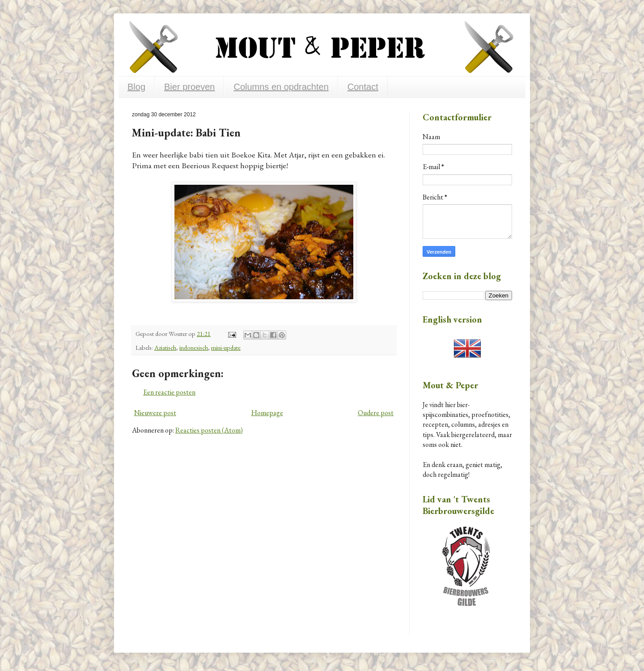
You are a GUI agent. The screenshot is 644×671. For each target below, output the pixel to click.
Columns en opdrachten (281, 87)
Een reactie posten (169, 392)
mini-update (226, 347)
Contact (363, 87)
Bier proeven (189, 87)
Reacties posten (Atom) (209, 430)
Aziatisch (165, 347)
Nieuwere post (155, 413)
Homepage (267, 413)
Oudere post (376, 413)
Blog (136, 87)
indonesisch (194, 347)
